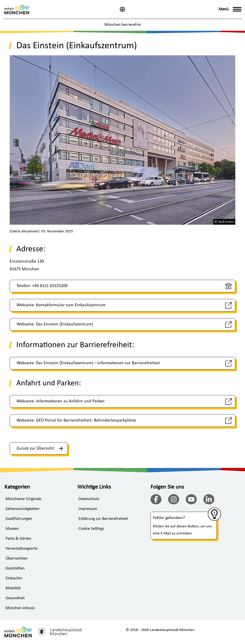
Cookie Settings (91, 529)
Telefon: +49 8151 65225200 (42, 286)
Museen (12, 529)
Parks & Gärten (18, 539)
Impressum (88, 509)
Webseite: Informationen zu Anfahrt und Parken (61, 401)
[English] (122, 9)
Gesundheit (15, 598)
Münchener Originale (23, 499)
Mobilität (13, 588)
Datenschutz (89, 499)
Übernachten (17, 559)
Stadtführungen (19, 519)
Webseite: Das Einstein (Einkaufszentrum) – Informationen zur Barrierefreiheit (88, 363)
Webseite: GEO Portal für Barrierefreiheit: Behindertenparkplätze (76, 420)
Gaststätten (15, 568)
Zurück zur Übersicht (40, 448)
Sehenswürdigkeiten (22, 509)
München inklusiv (20, 608)
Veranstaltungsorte (21, 549)
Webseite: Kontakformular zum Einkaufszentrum (61, 305)
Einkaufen (14, 578)
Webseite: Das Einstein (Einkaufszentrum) (55, 324)
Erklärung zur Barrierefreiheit (103, 519)
